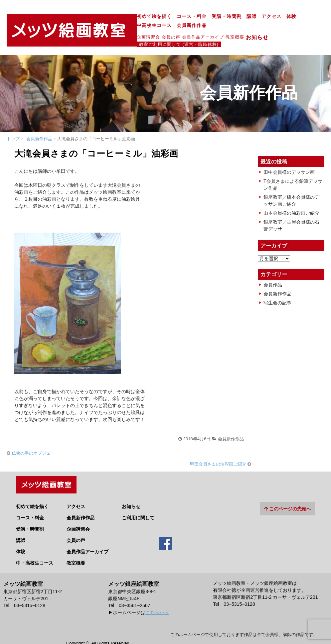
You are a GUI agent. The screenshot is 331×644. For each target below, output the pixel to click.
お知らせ (200, 29)
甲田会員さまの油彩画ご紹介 (218, 450)
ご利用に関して (138, 501)
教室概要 (175, 29)
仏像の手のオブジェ (31, 439)
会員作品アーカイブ (143, 29)
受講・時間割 (166, 17)
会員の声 (111, 29)
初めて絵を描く (94, 17)
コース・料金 (131, 17)
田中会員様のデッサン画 (289, 158)
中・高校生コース (35, 546)
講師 (191, 17)
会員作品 (273, 270)
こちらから (157, 596)
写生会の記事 (277, 288)
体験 (231, 17)
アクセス (211, 17)
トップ (13, 124)
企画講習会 (88, 29)
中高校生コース (259, 17)
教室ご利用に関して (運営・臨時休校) (258, 29)
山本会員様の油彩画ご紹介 (291, 199)
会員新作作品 (296, 17)
